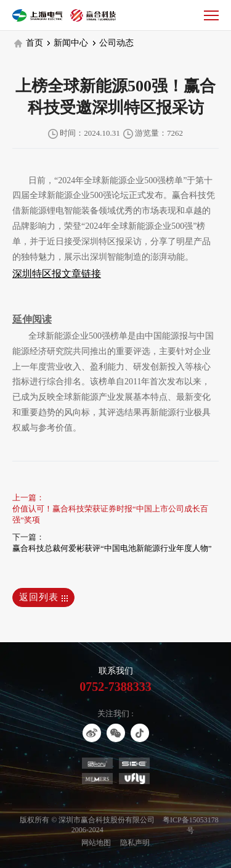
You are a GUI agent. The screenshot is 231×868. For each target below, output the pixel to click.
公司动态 (113, 43)
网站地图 (96, 843)
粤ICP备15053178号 (191, 825)
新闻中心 (68, 43)
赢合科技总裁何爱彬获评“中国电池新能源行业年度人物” (112, 548)
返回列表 (43, 597)
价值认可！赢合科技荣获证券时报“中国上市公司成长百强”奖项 (110, 514)
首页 (29, 43)
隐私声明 (135, 843)
